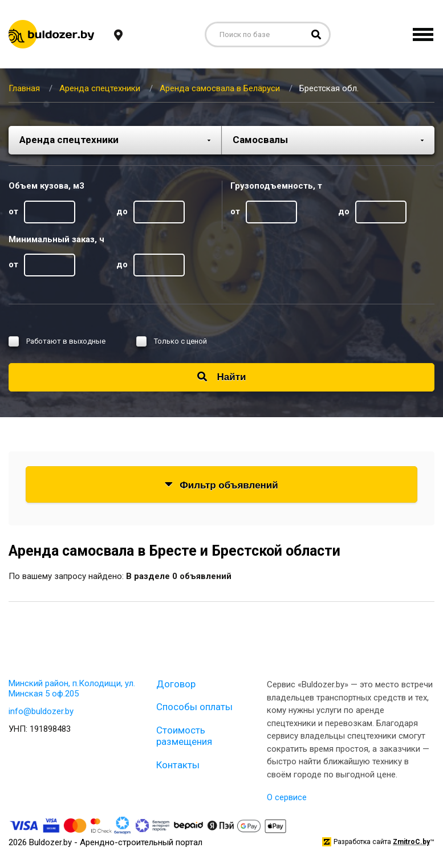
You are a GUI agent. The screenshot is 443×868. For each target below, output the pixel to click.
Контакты (178, 765)
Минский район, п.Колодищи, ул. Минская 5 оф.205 (72, 688)
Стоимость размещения (184, 736)
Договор (176, 684)
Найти (222, 377)
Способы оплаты (194, 707)
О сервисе (287, 797)
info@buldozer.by (41, 711)
